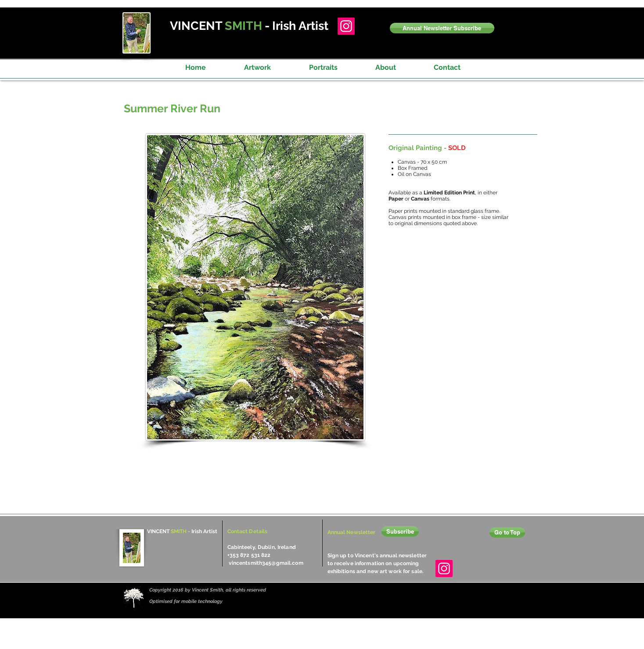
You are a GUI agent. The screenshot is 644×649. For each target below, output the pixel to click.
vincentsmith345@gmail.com (266, 563)
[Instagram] (346, 26)
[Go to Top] (507, 532)
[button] (442, 28)
